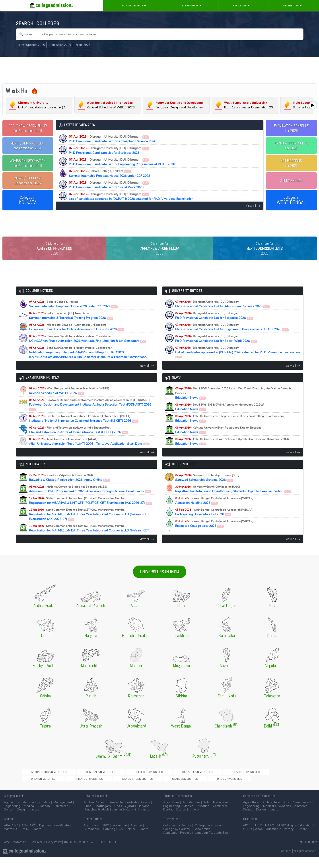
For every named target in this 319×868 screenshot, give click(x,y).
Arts (47, 813)
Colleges (242, 6)
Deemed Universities (110, 781)
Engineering (12, 817)
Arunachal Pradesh (123, 813)
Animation (120, 836)
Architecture (32, 813)
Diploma (45, 836)
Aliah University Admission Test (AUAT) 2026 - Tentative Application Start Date (89, 451)
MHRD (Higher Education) (295, 836)
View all (253, 206)
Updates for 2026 (28, 181)
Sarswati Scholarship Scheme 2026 (207, 487)
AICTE (247, 836)
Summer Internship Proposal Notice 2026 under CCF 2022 (109, 173)
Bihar (87, 817)
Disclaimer (35, 853)
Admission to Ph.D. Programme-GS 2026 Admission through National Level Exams (90, 498)
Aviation (44, 817)
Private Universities (237, 781)
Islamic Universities (176, 781)
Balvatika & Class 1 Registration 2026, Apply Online (70, 487)
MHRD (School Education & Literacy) (269, 840)
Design (22, 820)
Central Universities (77, 781)
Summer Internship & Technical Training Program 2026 (71, 325)
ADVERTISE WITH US (76, 853)
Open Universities (206, 781)
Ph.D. (25, 840)
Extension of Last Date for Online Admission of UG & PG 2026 (77, 336)
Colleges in (28, 200)
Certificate (62, 836)
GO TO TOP (308, 853)
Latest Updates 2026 (31, 45)
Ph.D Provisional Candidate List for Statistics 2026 (109, 150)
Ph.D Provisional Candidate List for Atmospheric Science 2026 (112, 139)
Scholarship (202, 840)
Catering (109, 840)
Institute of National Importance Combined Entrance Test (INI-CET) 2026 (84, 428)
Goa (117, 817)
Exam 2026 (83, 45)
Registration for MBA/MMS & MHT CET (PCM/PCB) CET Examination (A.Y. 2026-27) (91, 510)
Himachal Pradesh (96, 820)
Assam (145, 813)
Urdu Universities (65, 789)
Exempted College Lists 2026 (214, 533)
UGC (258, 836)
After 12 (29, 836)
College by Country (177, 840)
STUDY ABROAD (291, 181)
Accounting (91, 836)
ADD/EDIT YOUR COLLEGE (107, 853)
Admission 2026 (134, 6)
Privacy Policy (53, 853)
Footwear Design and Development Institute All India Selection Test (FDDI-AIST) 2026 (90, 414)
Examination (192, 6)
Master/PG (11, 840)
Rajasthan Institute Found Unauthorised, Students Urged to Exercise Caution (233, 498)
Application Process (177, 843)
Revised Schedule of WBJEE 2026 (69, 400)
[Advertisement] (159, 70)
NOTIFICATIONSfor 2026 (291, 163)
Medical (29, 817)
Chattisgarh (103, 817)
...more (35, 820)
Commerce (61, 817)
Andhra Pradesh (95, 813)
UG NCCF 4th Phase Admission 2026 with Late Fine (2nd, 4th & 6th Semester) (88, 348)
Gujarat (129, 817)
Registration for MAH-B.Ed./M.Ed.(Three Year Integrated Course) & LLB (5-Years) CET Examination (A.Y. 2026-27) (89, 524)
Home (6, 853)
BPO (106, 836)
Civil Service (127, 840)
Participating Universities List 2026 (214, 521)
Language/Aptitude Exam (212, 843)
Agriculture (12, 813)
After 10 (11, 836)
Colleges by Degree (177, 836)
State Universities (36, 789)
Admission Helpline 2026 (214, 510)
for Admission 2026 (28, 128)
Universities (292, 6)
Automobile (92, 840)
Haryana (144, 817)
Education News (233, 402)
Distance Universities (143, 781)
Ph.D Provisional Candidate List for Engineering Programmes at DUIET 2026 (122, 162)
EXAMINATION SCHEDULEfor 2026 (291, 128)
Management (63, 813)
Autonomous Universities (41, 781)
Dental (9, 820)
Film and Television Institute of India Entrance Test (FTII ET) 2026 (79, 439)
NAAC (269, 836)
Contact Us (19, 853)
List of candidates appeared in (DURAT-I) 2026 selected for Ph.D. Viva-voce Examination (131, 196)
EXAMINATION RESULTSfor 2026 (291, 146)
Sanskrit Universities (270, 781)
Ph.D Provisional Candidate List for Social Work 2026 (109, 185)
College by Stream (208, 836)
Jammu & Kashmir (125, 820)
